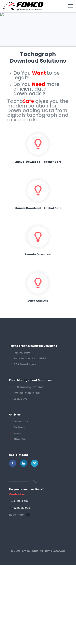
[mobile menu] (71, 6)
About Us (19, 439)
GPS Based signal (25, 364)
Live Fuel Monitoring (26, 393)
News (17, 433)
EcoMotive (20, 399)
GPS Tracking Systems (28, 387)
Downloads (21, 421)
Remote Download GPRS (30, 358)
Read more (16, 515)
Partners (19, 427)
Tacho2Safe (22, 353)
